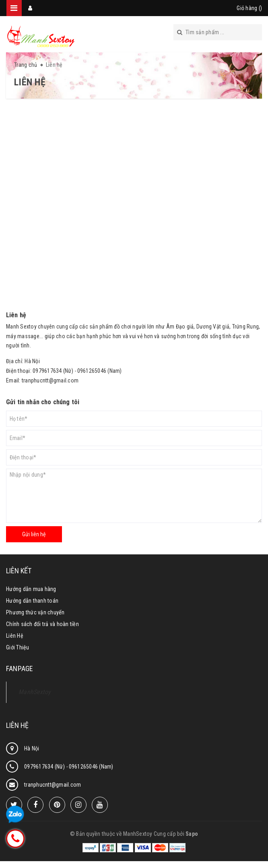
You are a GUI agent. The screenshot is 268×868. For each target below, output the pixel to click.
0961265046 (92, 371)
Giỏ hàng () (249, 8)
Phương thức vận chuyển (35, 612)
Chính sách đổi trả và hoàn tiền (42, 624)
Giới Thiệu (18, 647)
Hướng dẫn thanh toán (32, 601)
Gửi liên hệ (34, 534)
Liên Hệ (15, 636)
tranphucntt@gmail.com (50, 380)
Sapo (192, 834)
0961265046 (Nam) (91, 767)
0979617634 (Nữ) (45, 767)
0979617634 (47, 371)
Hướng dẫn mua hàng (31, 589)
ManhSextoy (35, 692)
